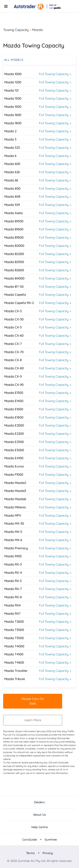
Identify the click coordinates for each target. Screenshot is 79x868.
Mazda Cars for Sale (33, 701)
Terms (31, 853)
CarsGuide (30, 840)
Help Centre (40, 827)
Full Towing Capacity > (55, 74)
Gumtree (50, 840)
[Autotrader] (29, 6)
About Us (40, 815)
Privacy (47, 853)
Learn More (33, 720)
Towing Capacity (16, 30)
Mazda (37, 30)
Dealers (39, 802)
